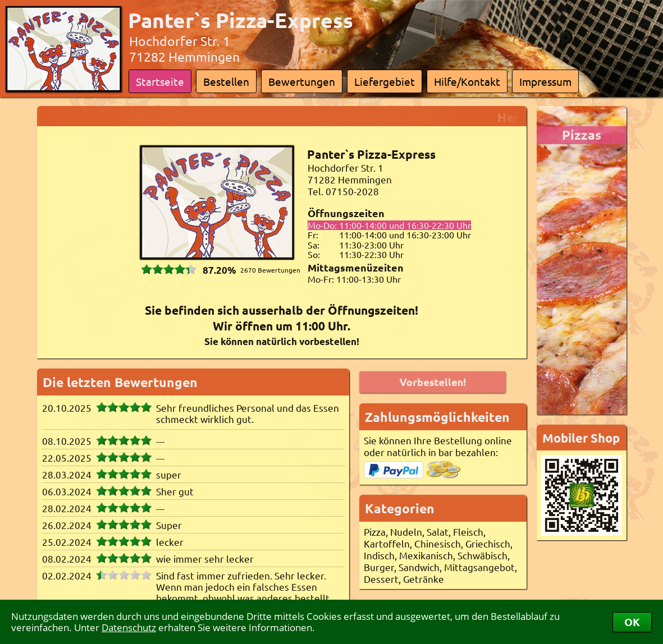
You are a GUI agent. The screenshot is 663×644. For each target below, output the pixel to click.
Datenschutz (129, 627)
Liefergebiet (385, 81)
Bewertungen (302, 81)
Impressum (545, 81)
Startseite (160, 81)
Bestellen (226, 81)
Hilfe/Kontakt (467, 81)
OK (632, 622)
